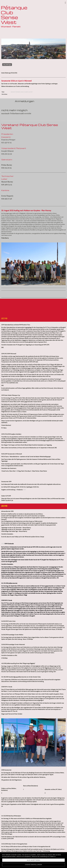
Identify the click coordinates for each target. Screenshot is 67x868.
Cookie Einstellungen (33, 865)
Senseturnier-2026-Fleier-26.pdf (22, 92)
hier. (24, 490)
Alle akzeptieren (34, 860)
